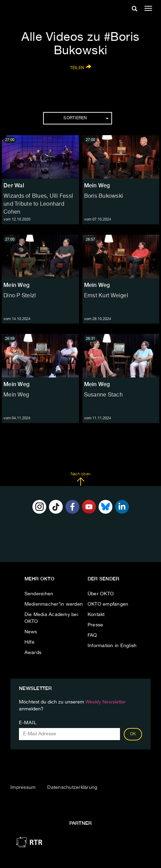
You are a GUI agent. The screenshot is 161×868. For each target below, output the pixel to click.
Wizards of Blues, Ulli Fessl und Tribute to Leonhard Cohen (38, 204)
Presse (95, 625)
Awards (33, 653)
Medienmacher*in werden (54, 604)
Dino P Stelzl (20, 296)
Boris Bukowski (104, 196)
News (31, 632)
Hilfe (29, 642)
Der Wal (14, 185)
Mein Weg (97, 185)
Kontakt (96, 615)
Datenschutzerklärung (72, 787)
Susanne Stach (103, 395)
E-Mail (28, 723)
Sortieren (86, 118)
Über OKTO (101, 594)
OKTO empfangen (108, 604)
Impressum (23, 787)
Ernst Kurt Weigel (106, 296)
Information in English (112, 646)
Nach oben (80, 479)
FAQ (92, 635)
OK (133, 734)
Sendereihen (39, 594)
